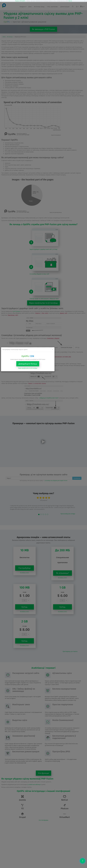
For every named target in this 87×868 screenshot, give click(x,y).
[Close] (53, 349)
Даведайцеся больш (28, 364)
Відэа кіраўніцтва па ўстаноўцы (28, 368)
